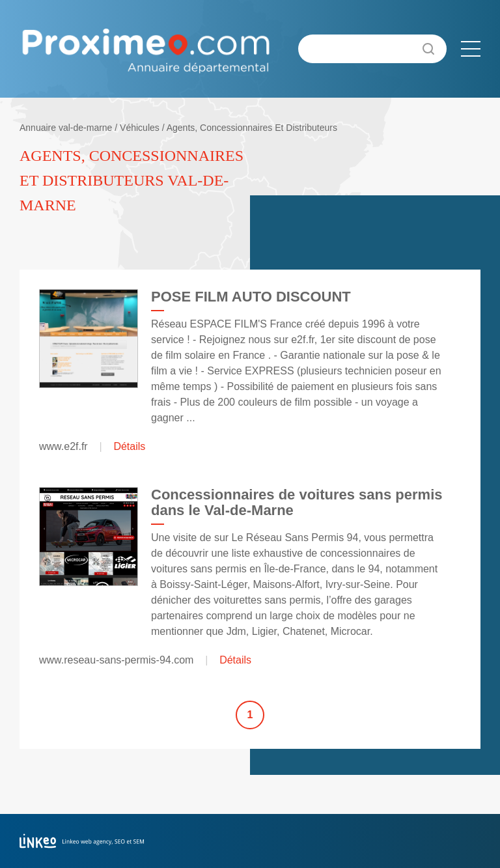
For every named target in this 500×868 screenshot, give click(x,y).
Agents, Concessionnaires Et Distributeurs (252, 128)
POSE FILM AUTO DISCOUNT (251, 297)
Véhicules (140, 128)
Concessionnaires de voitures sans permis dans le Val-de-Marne (297, 502)
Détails (129, 446)
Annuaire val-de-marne (66, 128)
